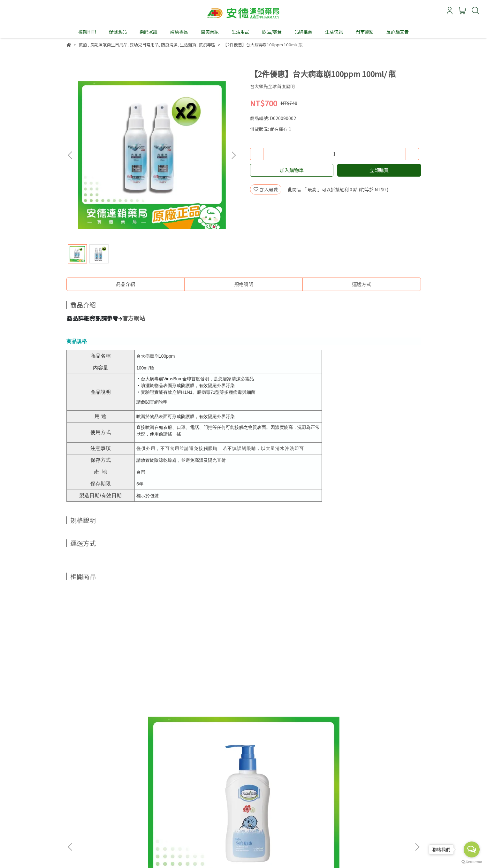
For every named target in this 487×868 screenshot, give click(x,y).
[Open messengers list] (472, 849)
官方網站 (133, 318)
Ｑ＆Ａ (201, 780)
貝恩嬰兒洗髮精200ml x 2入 (200, 710)
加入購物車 (292, 170)
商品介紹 (126, 284)
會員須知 (126, 780)
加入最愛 (266, 189)
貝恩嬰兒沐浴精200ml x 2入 (114, 710)
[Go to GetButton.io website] (472, 862)
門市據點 (365, 32)
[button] (233, 155)
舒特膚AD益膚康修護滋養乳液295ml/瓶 (373, 713)
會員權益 (152, 780)
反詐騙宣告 (398, 32)
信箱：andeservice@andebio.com (102, 810)
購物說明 (101, 780)
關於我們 (75, 780)
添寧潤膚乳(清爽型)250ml (287, 710)
